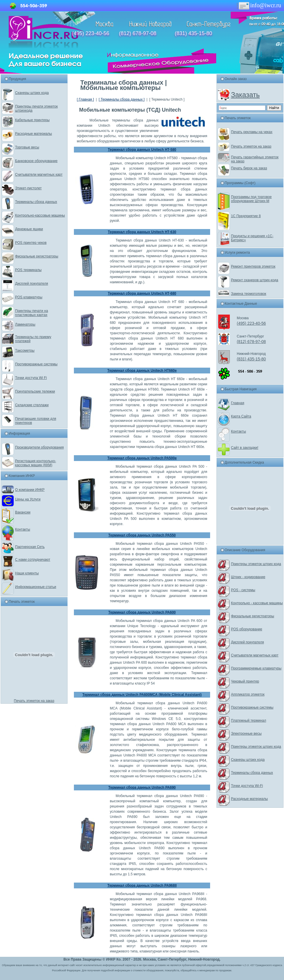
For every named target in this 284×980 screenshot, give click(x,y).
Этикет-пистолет (28, 188)
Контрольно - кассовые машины (257, 603)
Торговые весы (27, 147)
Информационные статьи (36, 587)
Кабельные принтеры (32, 120)
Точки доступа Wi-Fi (247, 786)
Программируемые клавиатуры (256, 668)
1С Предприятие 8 (246, 216)
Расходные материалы (33, 134)
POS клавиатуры (29, 297)
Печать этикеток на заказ (34, 701)
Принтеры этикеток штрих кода (256, 564)
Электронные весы (246, 734)
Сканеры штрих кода (32, 93)
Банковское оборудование (36, 161)
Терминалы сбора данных (36, 202)
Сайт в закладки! (245, 448)
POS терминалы (28, 270)
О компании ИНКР (30, 490)
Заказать (245, 95)
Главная (238, 403)
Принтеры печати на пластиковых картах (32, 313)
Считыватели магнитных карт (39, 175)
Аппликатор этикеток (248, 694)
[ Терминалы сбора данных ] (121, 99)
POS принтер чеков (31, 243)
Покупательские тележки (35, 391)
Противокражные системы (36, 364)
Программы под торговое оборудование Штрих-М (251, 199)
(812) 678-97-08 (138, 33)
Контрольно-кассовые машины (40, 215)
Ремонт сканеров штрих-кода (255, 280)
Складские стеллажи (32, 405)
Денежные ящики (29, 229)
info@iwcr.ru (258, 5)
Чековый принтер (245, 681)
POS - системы (243, 590)
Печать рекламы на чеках (252, 132)
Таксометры (25, 351)
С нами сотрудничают (33, 560)
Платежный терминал (248, 721)
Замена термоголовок (249, 294)
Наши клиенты (27, 573)
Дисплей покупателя (32, 284)
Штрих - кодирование (248, 577)
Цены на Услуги (28, 499)
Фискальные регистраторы (37, 256)
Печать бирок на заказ (249, 168)
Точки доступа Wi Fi (31, 378)
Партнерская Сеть (30, 547)
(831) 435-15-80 (193, 33)
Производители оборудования (39, 447)
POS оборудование (247, 629)
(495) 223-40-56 (91, 33)
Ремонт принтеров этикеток (253, 266)
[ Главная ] (85, 99)
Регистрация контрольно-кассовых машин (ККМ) (35, 463)
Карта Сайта (241, 416)
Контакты (23, 529)
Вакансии (23, 512)
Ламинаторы (25, 324)
